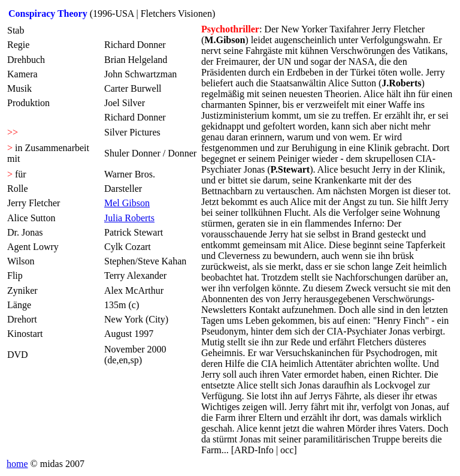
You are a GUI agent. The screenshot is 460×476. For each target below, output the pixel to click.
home (17, 464)
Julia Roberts (129, 218)
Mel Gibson (127, 203)
